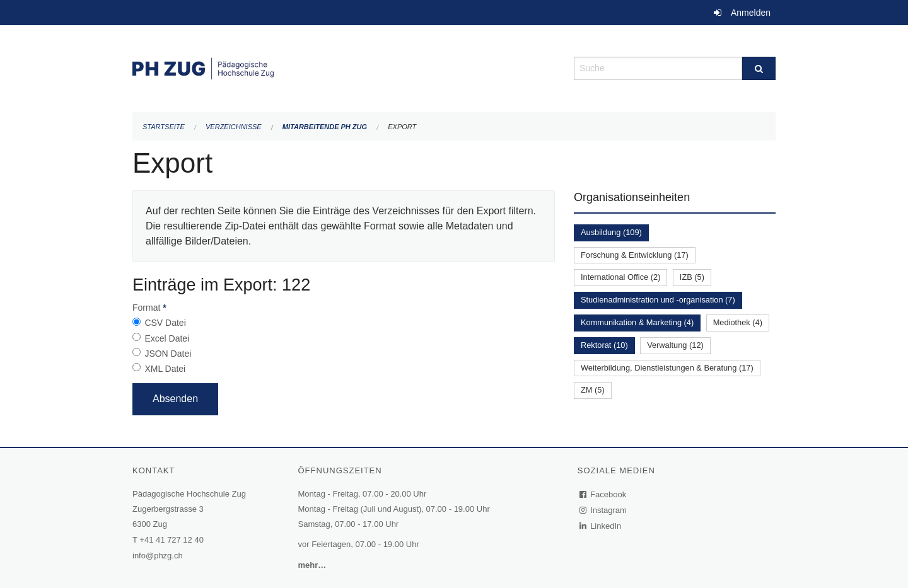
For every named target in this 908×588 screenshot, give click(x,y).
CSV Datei (165, 323)
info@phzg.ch (158, 556)
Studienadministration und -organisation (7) (658, 300)
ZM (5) (593, 390)
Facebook (603, 494)
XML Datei (165, 369)
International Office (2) (620, 277)
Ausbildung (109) (611, 232)
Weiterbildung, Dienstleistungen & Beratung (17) (667, 368)
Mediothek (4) (738, 322)
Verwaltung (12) (675, 345)
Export (402, 127)
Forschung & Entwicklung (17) (635, 255)
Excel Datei (167, 338)
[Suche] (759, 68)
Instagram (604, 510)
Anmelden (751, 13)
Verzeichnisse (234, 127)
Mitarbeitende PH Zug (325, 127)
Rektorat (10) (604, 345)
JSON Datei (168, 354)
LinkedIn (601, 526)
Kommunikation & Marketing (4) (637, 322)
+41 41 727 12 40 (172, 540)
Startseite (164, 127)
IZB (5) (692, 277)
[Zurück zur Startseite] (344, 67)
